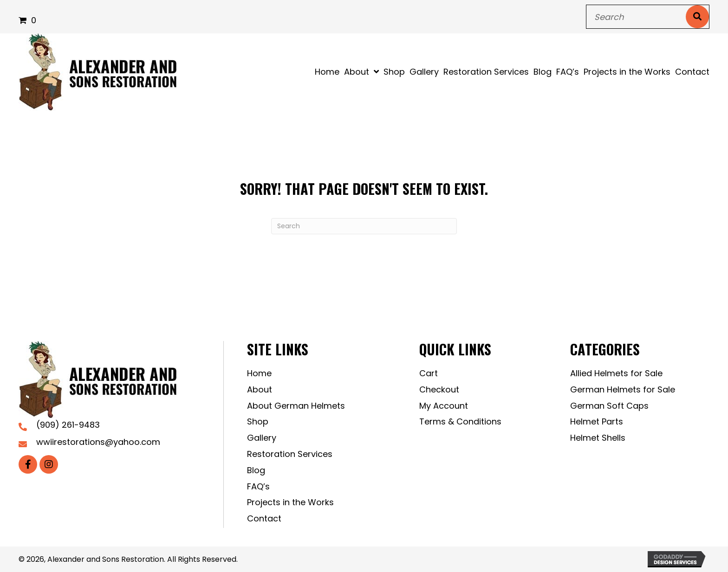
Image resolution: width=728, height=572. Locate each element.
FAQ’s (258, 486)
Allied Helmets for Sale (616, 373)
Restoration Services (290, 454)
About (260, 389)
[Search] (364, 226)
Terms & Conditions (460, 421)
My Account (444, 406)
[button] (28, 464)
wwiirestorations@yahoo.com (98, 442)
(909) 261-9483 (68, 425)
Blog (256, 470)
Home (259, 373)
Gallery (262, 438)
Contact (264, 518)
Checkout (439, 389)
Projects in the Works (290, 502)
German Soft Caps (609, 406)
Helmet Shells (598, 438)
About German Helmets (296, 406)
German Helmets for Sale (623, 389)
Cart (429, 373)
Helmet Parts (597, 421)
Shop (258, 421)
